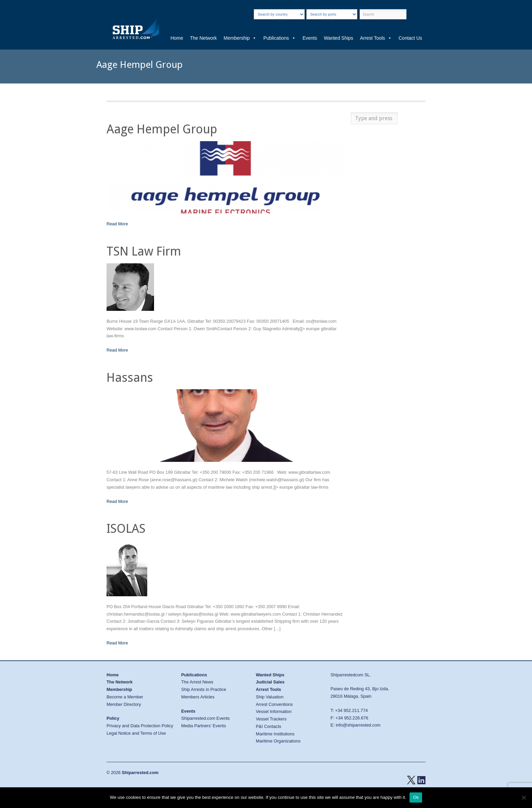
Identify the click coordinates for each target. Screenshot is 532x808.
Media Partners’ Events (204, 726)
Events (310, 38)
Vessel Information (274, 711)
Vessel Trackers (271, 719)
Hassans (130, 378)
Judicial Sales (270, 682)
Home (177, 38)
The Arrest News (197, 682)
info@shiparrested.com (358, 725)
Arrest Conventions (274, 704)
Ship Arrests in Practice (204, 689)
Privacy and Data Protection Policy (140, 726)
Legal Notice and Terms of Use (136, 733)
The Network (203, 38)
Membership (240, 38)
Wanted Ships (338, 38)
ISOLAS (126, 529)
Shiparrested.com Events (205, 718)
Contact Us (410, 38)
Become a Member (125, 697)
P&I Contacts (269, 726)
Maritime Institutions (275, 734)
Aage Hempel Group (162, 129)
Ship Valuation (270, 697)
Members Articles (198, 697)
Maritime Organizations (278, 741)
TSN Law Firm (144, 251)
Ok (416, 797)
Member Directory (124, 704)
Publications (280, 38)
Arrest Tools (376, 38)
